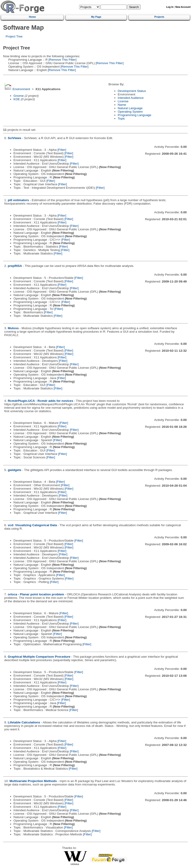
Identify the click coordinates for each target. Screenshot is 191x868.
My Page (96, 17)
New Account (183, 7)
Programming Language (135, 115)
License (123, 101)
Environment (21, 89)
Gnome (19, 96)
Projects (159, 17)
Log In (170, 7)
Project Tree (14, 36)
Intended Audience (131, 98)
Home (32, 17)
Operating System (130, 112)
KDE (17, 99)
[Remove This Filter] (62, 60)
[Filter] (62, 150)
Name (122, 105)
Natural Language (130, 108)
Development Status (132, 91)
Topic (122, 118)
